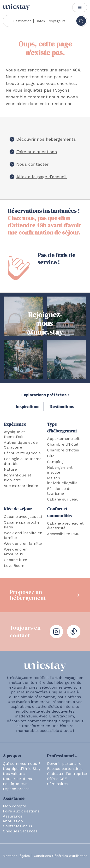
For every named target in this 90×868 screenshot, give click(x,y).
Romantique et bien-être (18, 478)
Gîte (51, 456)
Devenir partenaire (64, 763)
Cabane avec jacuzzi (23, 516)
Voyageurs (57, 21)
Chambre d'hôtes (63, 450)
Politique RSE (15, 784)
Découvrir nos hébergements (46, 139)
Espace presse (16, 789)
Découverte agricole (22, 453)
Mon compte (15, 806)
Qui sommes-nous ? (22, 763)
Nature (10, 469)
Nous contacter (32, 164)
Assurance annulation (13, 819)
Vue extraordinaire (21, 486)
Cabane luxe (15, 560)
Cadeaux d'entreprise (67, 774)
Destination (22, 21)
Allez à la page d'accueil (42, 177)
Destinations (62, 407)
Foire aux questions (37, 152)
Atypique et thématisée (14, 434)
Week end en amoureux (16, 552)
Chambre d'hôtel (63, 444)
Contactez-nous (18, 826)
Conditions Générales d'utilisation (61, 856)
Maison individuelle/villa (62, 480)
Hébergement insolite (60, 470)
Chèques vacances (20, 831)
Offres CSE (57, 779)
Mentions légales (16, 856)
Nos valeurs (14, 774)
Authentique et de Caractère (21, 445)
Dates (40, 21)
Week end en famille (23, 543)
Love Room (14, 566)
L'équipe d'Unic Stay (22, 769)
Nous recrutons (17, 779)
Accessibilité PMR (63, 534)
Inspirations (28, 407)
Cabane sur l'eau (63, 499)
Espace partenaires (65, 769)
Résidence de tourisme (59, 491)
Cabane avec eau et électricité (65, 526)
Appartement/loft (63, 439)
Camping (55, 462)
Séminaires (57, 784)
